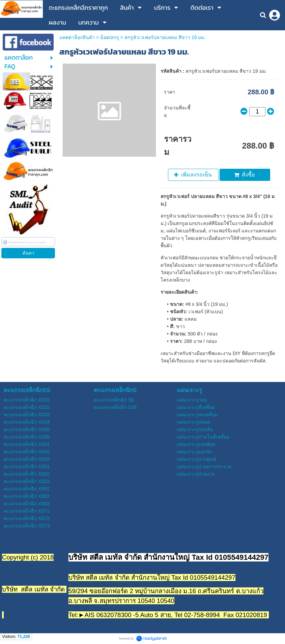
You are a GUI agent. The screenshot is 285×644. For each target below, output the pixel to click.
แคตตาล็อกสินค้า (77, 37)
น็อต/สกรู (110, 37)
